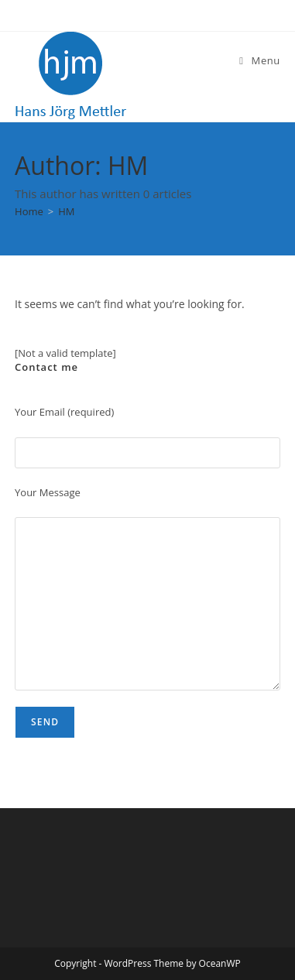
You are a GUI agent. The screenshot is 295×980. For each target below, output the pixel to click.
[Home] (29, 211)
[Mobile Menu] (260, 60)
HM (66, 211)
